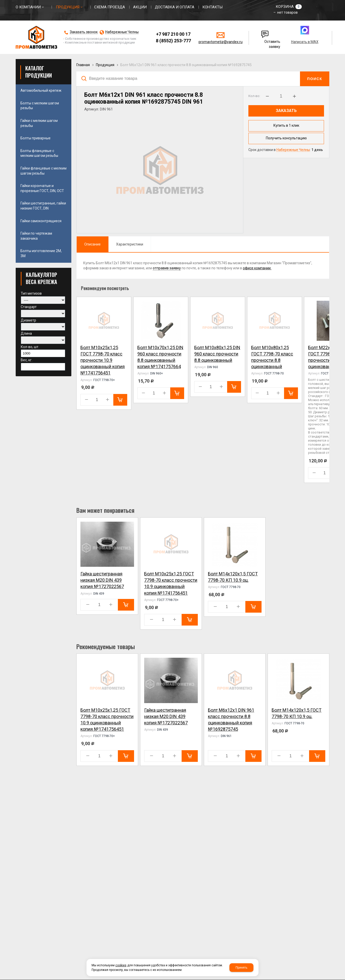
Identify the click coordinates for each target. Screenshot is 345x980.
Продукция (105, 65)
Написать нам (265, 32)
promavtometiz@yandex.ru (221, 42)
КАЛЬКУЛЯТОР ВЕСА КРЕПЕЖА (41, 278)
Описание (92, 244)
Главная (83, 65)
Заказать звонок (84, 32)
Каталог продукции (39, 72)
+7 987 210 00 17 (173, 34)
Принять (241, 968)
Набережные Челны (122, 32)
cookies (121, 965)
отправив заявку (167, 268)
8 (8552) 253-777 (173, 41)
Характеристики (130, 244)
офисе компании (257, 268)
